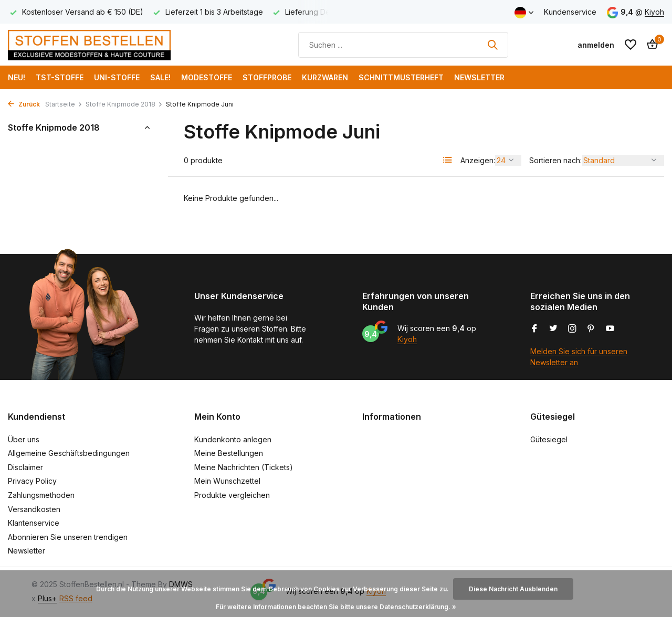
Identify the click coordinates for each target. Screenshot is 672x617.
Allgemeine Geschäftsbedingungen (69, 453)
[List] (448, 160)
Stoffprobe (267, 77)
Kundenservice (570, 12)
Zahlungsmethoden (41, 495)
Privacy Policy (32, 481)
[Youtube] (610, 329)
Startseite (64, 104)
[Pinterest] (591, 329)
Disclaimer (25, 467)
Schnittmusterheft (401, 77)
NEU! (17, 77)
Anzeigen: (478, 160)
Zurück (24, 104)
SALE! (160, 77)
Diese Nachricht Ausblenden (513, 589)
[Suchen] (403, 45)
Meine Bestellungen (229, 453)
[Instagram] (572, 329)
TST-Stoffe (60, 77)
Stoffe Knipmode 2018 (124, 104)
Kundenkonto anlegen (233, 439)
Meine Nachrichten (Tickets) (244, 467)
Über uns (24, 439)
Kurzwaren (325, 77)
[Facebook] (534, 329)
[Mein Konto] (596, 45)
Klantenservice (34, 523)
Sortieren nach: (555, 160)
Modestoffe (207, 77)
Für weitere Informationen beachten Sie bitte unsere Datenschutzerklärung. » (336, 607)
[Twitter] (553, 329)
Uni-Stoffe (117, 77)
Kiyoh (654, 12)
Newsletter (479, 77)
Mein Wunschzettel (227, 481)
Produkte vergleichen (232, 495)
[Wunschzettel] (631, 45)
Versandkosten (34, 509)
